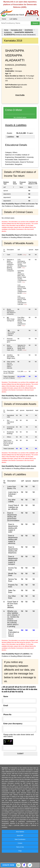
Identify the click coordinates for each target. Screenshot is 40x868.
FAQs (20, 851)
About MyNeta (20, 832)
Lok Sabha (13, 19)
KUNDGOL (8, 32)
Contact (20, 843)
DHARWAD (29, 30)
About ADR (20, 836)
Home (4, 19)
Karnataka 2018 (16, 30)
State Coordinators (20, 839)
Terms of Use (20, 847)
